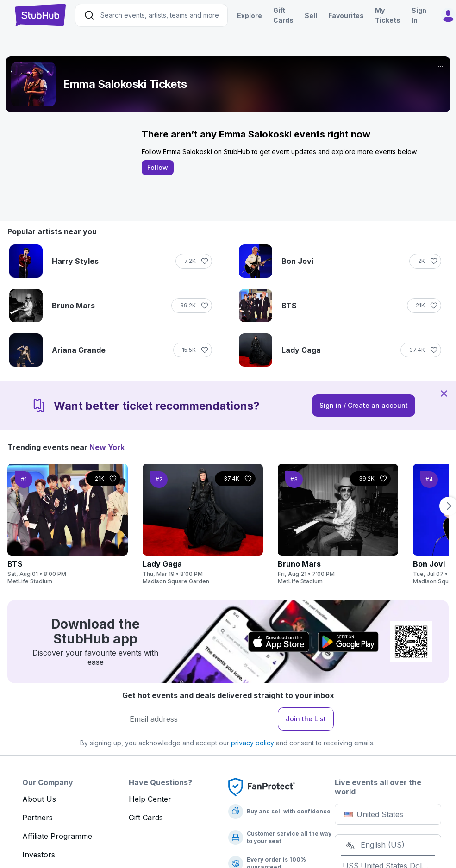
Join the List (306, 719)
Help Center (150, 799)
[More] (440, 67)
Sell (311, 16)
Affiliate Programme (57, 836)
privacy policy (253, 743)
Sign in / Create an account (364, 405)
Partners (37, 818)
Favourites (346, 16)
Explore (250, 16)
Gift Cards (146, 818)
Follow (158, 167)
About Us (39, 799)
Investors (39, 855)
